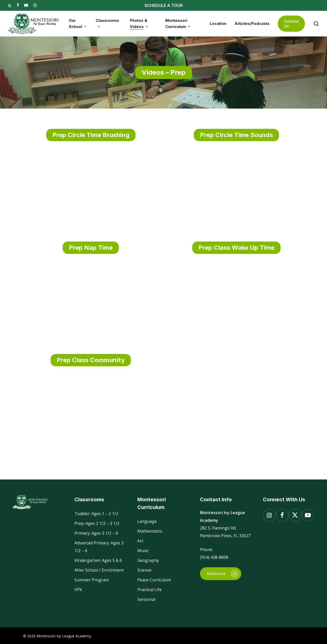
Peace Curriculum (154, 580)
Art (140, 541)
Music (143, 551)
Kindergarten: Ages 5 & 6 (98, 560)
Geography (148, 560)
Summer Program (92, 580)
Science (144, 570)
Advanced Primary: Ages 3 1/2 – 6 (99, 547)
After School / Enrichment (99, 570)
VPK (78, 590)
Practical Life (150, 590)
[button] (221, 574)
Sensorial (146, 599)
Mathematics (150, 531)
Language (147, 521)
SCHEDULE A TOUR (164, 5)
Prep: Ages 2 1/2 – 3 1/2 (97, 523)
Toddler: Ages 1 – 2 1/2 (96, 514)
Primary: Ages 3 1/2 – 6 (96, 533)
